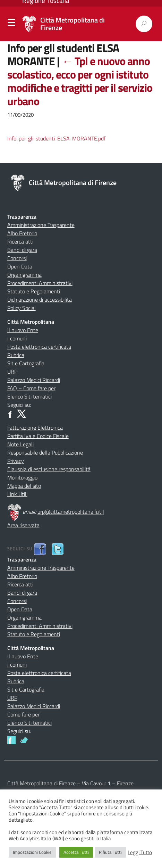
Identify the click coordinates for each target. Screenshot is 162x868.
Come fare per (23, 714)
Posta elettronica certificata (39, 347)
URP (12, 372)
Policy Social (22, 308)
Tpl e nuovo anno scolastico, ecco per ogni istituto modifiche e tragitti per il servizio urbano (80, 81)
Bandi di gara (22, 250)
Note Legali (20, 444)
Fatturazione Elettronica (35, 428)
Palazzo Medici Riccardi (34, 380)
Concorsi (17, 258)
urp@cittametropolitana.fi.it (70, 512)
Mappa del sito (24, 486)
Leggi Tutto (140, 852)
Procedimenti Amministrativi (40, 283)
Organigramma (24, 275)
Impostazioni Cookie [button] (32, 852)
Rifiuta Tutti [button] (110, 852)
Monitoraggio (22, 477)
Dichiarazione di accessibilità (40, 300)
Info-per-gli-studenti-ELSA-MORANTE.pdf (56, 138)
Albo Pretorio (22, 233)
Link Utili (17, 494)
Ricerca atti (20, 241)
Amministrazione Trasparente (41, 225)
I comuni (17, 338)
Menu (11, 24)
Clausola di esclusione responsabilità (49, 469)
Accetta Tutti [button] (76, 852)
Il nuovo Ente (23, 330)
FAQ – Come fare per (31, 388)
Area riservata (23, 525)
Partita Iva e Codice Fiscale (38, 436)
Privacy (16, 461)
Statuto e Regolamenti (34, 291)
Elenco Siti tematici (29, 396)
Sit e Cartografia (26, 363)
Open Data (20, 266)
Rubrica (16, 355)
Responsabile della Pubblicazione (45, 453)
